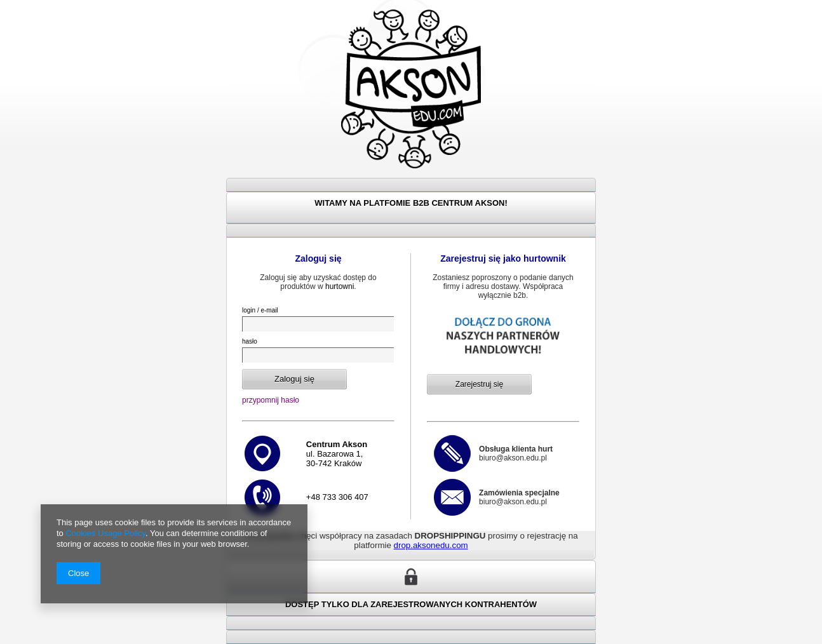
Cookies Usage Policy (105, 533)
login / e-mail (260, 310)
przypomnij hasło (271, 400)
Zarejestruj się (479, 384)
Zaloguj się (294, 379)
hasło (250, 341)
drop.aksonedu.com (431, 545)
